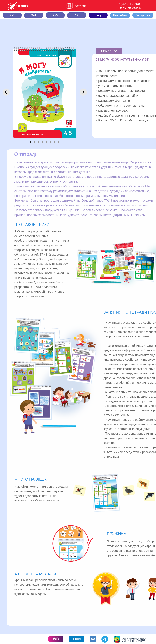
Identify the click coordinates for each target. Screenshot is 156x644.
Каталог (80, 6)
